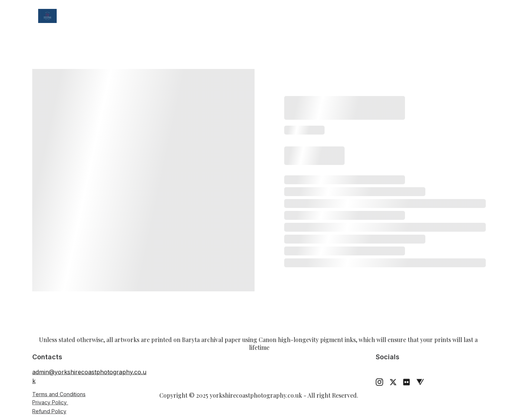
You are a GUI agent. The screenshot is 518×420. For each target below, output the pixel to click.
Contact (363, 16)
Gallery (129, 16)
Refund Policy (49, 412)
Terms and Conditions (59, 394)
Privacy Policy (50, 402)
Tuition (282, 16)
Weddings (187, 16)
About (322, 16)
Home (89, 16)
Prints (230, 16)
